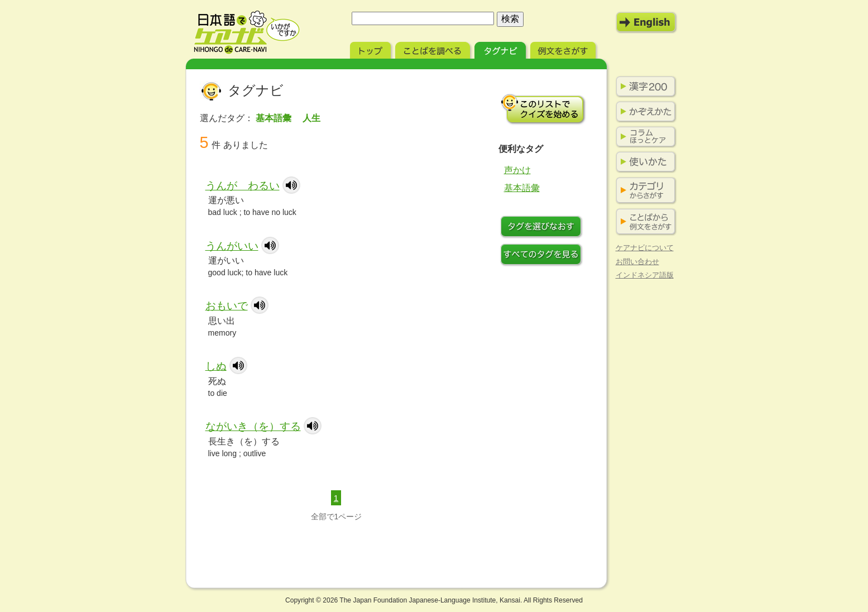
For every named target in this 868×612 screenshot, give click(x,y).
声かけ (517, 170)
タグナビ (501, 49)
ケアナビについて (645, 248)
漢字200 (644, 87)
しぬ (216, 366)
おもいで (227, 306)
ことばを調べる (434, 49)
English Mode (646, 22)
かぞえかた (644, 112)
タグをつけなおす (543, 228)
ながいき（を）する (253, 426)
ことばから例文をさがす (644, 222)
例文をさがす (564, 49)
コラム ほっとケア (644, 137)
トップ (371, 49)
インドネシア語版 (645, 275)
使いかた (644, 162)
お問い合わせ (637, 262)
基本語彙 (522, 188)
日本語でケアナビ (247, 32)
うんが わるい (243, 186)
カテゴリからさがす (644, 191)
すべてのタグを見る (543, 256)
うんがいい (232, 246)
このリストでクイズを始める (543, 109)
